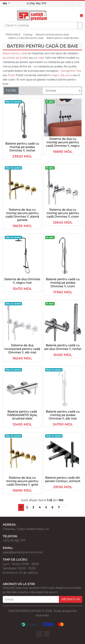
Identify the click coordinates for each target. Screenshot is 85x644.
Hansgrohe (68, 71)
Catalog (28, 34)
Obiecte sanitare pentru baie (52, 34)
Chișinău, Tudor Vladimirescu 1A (26, 529)
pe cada (39, 58)
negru (55, 75)
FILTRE (11, 91)
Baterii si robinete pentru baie (26, 38)
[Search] (40, 25)
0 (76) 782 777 (37, 3)
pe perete (9, 58)
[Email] (31, 599)
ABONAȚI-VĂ (71, 599)
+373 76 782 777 (14, 541)
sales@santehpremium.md (22, 552)
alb (62, 75)
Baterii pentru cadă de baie (63, 38)
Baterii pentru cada (15, 53)
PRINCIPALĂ (13, 34)
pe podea (22, 58)
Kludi (11, 75)
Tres (79, 71)
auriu (69, 75)
